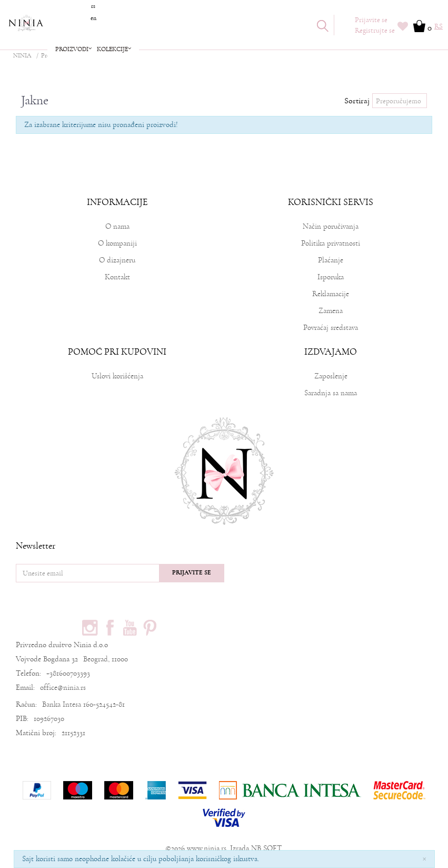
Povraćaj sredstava (331, 328)
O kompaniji (117, 243)
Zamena (331, 311)
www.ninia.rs (207, 848)
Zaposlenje (331, 376)
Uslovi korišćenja (117, 376)
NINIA (22, 56)
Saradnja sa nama (331, 393)
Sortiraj (357, 101)
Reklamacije (331, 294)
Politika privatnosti (331, 243)
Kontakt (117, 277)
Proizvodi (53, 56)
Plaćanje (331, 260)
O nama (117, 226)
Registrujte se (375, 31)
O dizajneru (117, 260)
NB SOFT (266, 848)
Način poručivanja (331, 226)
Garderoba (88, 56)
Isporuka (331, 277)
